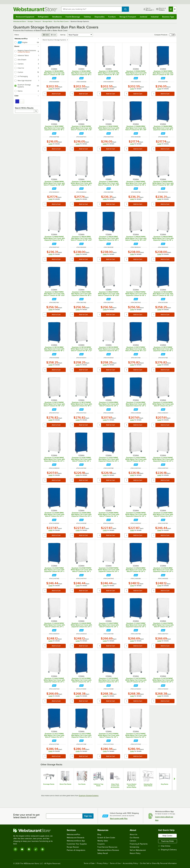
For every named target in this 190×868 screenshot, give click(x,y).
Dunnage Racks (49, 784)
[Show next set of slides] (174, 779)
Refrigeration (43, 17)
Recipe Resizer (73, 847)
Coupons (101, 844)
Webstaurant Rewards (76, 838)
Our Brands (134, 838)
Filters (17, 35)
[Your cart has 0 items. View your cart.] (173, 9)
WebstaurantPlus (73, 834)
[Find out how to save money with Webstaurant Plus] (54, 78)
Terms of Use (115, 863)
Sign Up (88, 816)
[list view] (53, 35)
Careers (133, 841)
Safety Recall (103, 853)
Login (50, 89)
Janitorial (143, 17)
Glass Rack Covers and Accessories (115, 786)
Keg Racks (165, 784)
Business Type (168, 17)
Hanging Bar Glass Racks (148, 785)
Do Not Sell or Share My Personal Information (158, 863)
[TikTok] (36, 849)
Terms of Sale (89, 863)
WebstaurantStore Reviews (108, 850)
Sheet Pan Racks (65, 784)
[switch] (172, 35)
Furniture (112, 17)
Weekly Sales (103, 841)
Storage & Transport (128, 17)
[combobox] (92, 9)
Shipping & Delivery (167, 850)
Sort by (63, 35)
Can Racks (82, 784)
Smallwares (57, 17)
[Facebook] (29, 849)
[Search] (36, 111)
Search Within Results (24, 108)
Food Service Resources (107, 847)
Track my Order (168, 841)
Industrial (155, 17)
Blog (99, 834)
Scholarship (134, 847)
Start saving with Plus (119, 818)
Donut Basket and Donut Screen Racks (132, 786)
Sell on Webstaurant (138, 850)
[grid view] (46, 35)
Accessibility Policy (130, 863)
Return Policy (135, 853)
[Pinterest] (43, 849)
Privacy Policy (102, 863)
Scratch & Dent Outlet (106, 838)
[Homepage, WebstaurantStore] (35, 9)
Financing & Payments (139, 844)
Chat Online (164, 846)
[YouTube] (22, 849)
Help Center (167, 836)
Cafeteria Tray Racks (98, 785)
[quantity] (45, 94)
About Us (134, 834)
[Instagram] (15, 849)
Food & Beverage (73, 17)
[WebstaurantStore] (35, 831)
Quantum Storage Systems (89, 796)
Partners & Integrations (76, 850)
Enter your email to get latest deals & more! (26, 816)
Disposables (100, 17)
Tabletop (87, 17)
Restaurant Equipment (25, 17)
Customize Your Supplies (77, 844)
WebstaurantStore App (76, 841)
